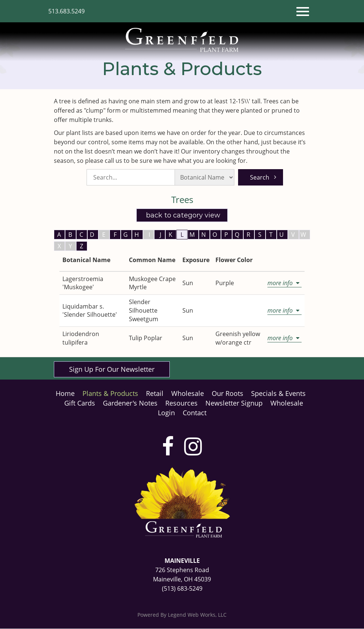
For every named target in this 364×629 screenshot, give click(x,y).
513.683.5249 (66, 11)
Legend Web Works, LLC (197, 615)
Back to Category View (182, 215)
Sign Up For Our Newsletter (112, 369)
